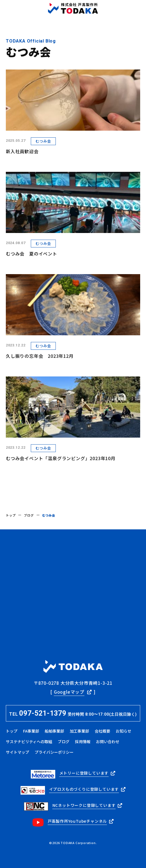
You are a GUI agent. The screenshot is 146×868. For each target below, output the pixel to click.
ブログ (29, 515)
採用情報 (83, 741)
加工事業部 (79, 731)
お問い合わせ (108, 741)
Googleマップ (69, 692)
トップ (11, 515)
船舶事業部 (54, 731)
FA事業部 (31, 731)
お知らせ (124, 731)
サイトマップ (17, 752)
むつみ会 (43, 141)
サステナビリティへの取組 (29, 741)
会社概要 (102, 731)
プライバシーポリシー (54, 752)
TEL (73, 713)
